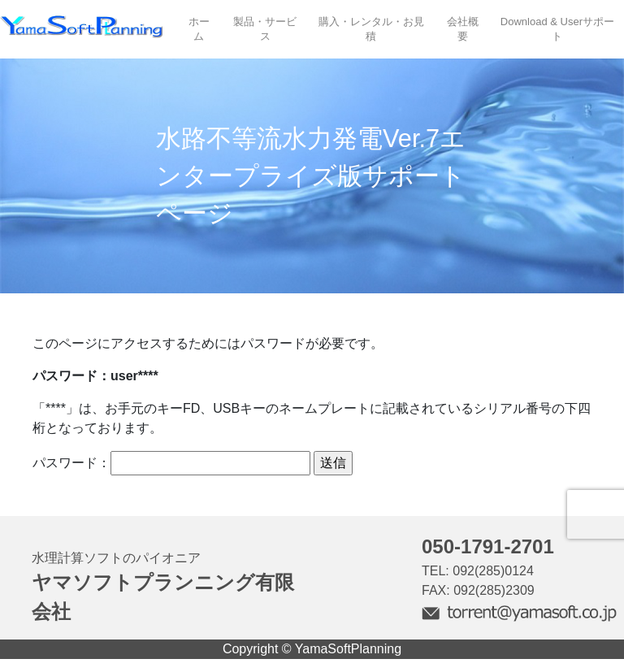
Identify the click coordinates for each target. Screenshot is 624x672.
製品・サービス (265, 29)
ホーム (199, 29)
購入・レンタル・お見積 (371, 29)
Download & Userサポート (557, 29)
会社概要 (463, 29)
